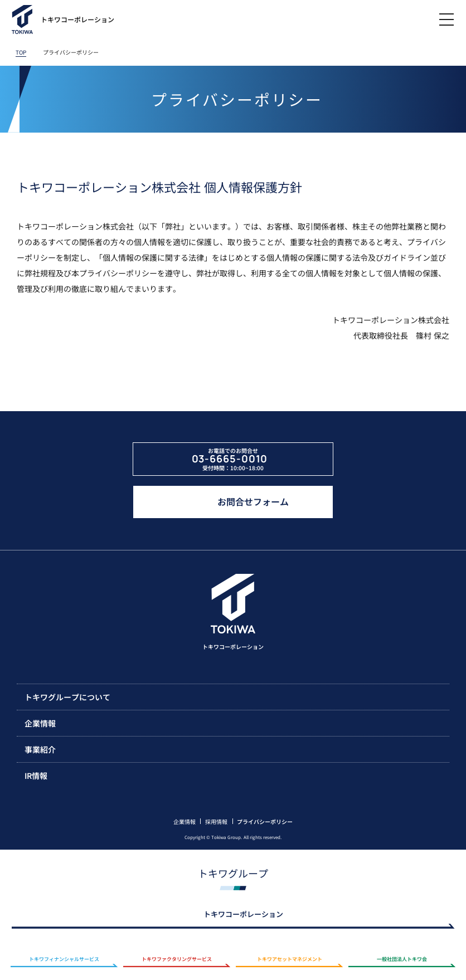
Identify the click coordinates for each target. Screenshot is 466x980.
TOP (21, 52)
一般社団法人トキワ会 (402, 959)
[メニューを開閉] (446, 19)
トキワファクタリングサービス (177, 959)
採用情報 (216, 821)
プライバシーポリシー (265, 821)
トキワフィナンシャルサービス (64, 959)
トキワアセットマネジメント (290, 959)
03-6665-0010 (230, 459)
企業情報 (185, 821)
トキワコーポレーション (243, 914)
